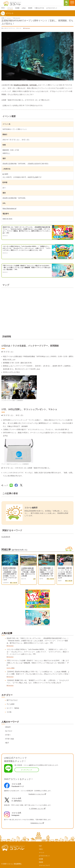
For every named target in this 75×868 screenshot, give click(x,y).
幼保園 (41, 859)
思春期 (41, 862)
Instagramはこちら (36, 823)
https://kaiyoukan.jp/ (9, 208)
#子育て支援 (9, 739)
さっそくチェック (27, 770)
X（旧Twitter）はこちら (36, 809)
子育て (41, 849)
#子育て (8, 735)
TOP (40, 846)
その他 (9, 712)
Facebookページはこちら (36, 794)
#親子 (7, 743)
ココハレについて (44, 865)
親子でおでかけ (12, 700)
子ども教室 (11, 704)
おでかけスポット (44, 856)
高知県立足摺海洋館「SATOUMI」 (26, 85)
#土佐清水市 (6, 537)
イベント (42, 852)
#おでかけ (9, 731)
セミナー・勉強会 (13, 708)
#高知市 (8, 727)
